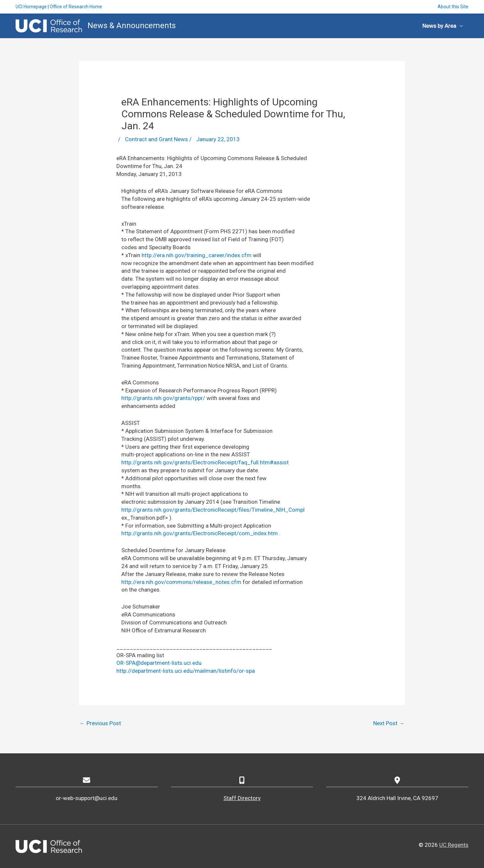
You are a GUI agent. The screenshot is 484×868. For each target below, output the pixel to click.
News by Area (439, 26)
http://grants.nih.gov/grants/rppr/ (163, 398)
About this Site (453, 7)
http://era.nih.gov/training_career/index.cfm (197, 255)
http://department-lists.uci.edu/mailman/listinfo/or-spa (186, 671)
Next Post (389, 723)
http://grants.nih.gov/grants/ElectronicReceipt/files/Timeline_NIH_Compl (213, 510)
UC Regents (454, 845)
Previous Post (100, 723)
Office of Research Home (76, 7)
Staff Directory (242, 798)
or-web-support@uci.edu (87, 798)
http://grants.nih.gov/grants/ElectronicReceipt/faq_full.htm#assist (205, 462)
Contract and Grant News (156, 139)
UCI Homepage (31, 7)
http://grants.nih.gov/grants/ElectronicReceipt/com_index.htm (200, 533)
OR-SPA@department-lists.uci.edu (159, 663)
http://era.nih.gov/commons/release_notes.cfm (181, 582)
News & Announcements (132, 26)
